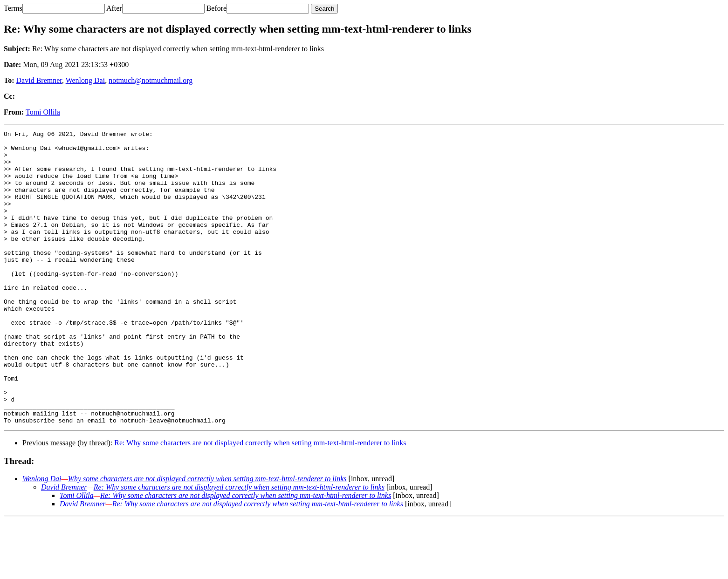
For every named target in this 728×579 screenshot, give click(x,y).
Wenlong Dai (85, 80)
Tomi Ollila (43, 112)
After (114, 8)
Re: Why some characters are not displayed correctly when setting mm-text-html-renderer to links (260, 501)
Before (217, 8)
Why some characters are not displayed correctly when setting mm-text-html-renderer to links (207, 537)
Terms (13, 8)
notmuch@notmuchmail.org (151, 80)
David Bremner (39, 80)
